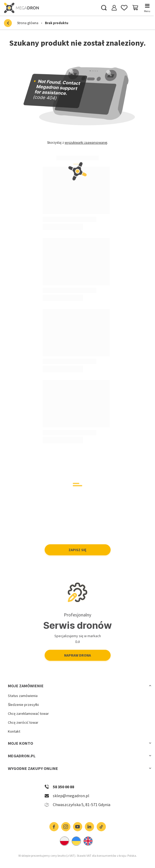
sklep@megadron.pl (71, 796)
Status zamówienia (23, 696)
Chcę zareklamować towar (28, 714)
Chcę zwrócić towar (23, 723)
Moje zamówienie (26, 686)
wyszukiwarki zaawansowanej (86, 143)
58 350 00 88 (63, 787)
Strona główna (28, 23)
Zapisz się (77, 550)
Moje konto (20, 743)
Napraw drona (77, 655)
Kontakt (14, 731)
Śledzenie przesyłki (23, 705)
